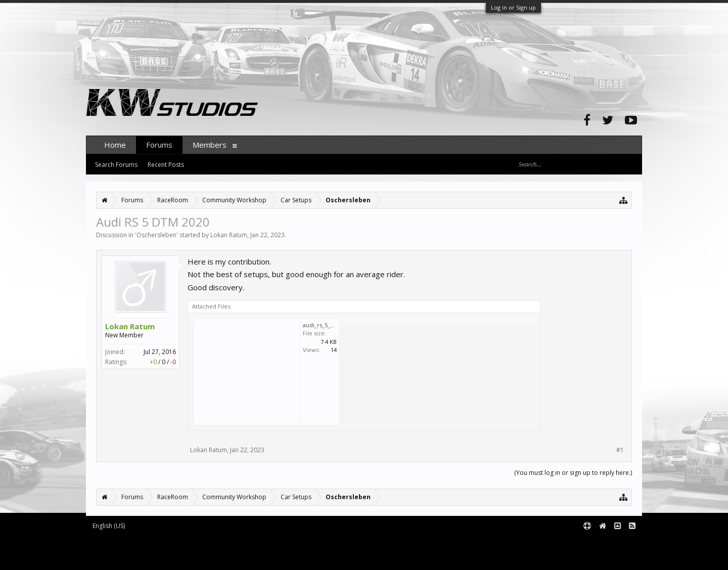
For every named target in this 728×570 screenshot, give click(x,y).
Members (210, 145)
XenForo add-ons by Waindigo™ (131, 550)
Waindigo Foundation (221, 550)
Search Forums (116, 165)
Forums (159, 145)
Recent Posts (166, 165)
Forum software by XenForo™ (170, 542)
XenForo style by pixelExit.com (172, 558)
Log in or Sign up (513, 7)
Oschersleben (156, 235)
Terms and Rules (617, 542)
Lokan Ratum (229, 235)
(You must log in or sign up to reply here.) (573, 473)
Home (115, 145)
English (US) (109, 526)
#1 (620, 450)
